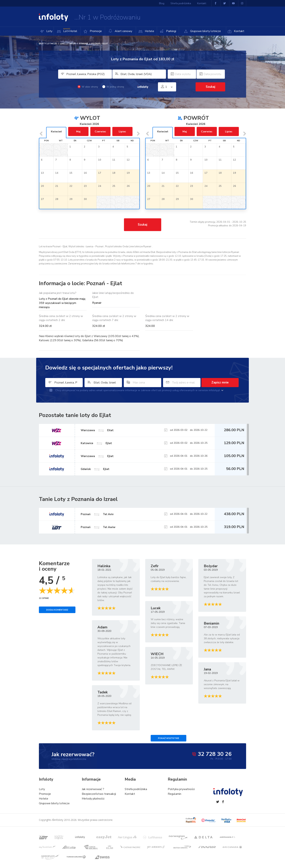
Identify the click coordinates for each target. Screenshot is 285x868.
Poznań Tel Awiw (98, 527)
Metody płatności (93, 799)
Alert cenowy (120, 31)
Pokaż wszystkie (168, 738)
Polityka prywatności (181, 789)
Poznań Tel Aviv (97, 514)
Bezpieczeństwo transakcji (99, 794)
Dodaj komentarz (57, 610)
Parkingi (171, 31)
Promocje (95, 31)
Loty (49, 31)
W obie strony (88, 87)
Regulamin (174, 794)
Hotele (149, 31)
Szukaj (210, 87)
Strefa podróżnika (181, 3)
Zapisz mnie (220, 382)
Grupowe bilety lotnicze (205, 31)
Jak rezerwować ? (93, 789)
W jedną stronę (113, 87)
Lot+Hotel (70, 30)
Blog (162, 3)
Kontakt (239, 31)
